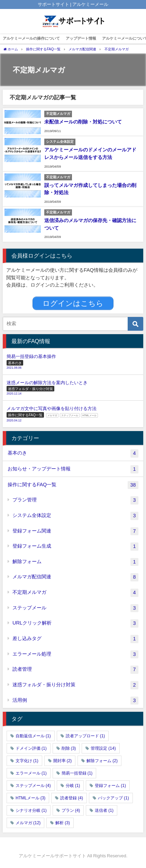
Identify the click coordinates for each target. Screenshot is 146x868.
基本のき (73, 453)
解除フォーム (75, 562)
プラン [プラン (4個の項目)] (71, 810)
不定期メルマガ (75, 593)
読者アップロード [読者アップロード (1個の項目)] (85, 736)
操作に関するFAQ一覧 (73, 485)
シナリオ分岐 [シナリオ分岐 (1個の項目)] (31, 810)
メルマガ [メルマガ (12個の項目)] (28, 823)
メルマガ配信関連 (75, 577)
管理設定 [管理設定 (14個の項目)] (103, 748)
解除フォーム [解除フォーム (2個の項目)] (102, 761)
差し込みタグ (75, 639)
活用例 (75, 701)
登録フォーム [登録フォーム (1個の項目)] (110, 786)
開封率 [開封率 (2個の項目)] (63, 761)
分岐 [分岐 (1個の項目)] (73, 786)
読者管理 (75, 670)
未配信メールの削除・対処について (83, 122)
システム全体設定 (75, 516)
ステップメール (75, 608)
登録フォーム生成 (75, 547)
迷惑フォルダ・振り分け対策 (75, 685)
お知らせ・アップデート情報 (73, 469)
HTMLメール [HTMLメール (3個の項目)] (30, 798)
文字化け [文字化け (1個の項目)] (27, 761)
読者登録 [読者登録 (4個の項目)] (72, 798)
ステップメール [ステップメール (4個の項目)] (33, 786)
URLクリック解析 (75, 623)
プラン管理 (75, 500)
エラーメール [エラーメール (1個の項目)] (31, 773)
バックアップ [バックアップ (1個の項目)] (113, 798)
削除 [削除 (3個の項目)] (69, 748)
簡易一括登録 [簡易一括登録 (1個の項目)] (77, 773)
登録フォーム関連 (75, 531)
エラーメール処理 (75, 655)
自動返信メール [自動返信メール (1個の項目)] (33, 736)
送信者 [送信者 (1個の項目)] (104, 810)
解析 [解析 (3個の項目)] (63, 823)
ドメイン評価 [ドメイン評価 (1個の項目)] (31, 748)
